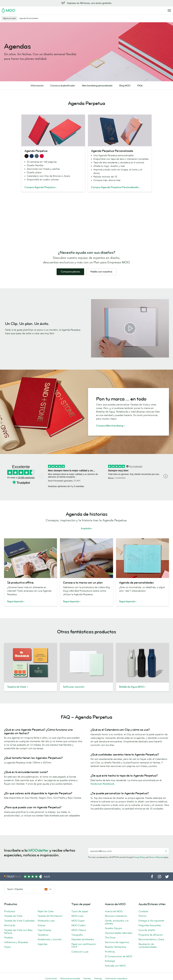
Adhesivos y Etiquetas (16, 942)
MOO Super (78, 921)
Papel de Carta (46, 911)
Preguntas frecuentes (150, 925)
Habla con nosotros (101, 272)
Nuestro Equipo (114, 928)
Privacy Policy (139, 857)
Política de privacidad (70, 978)
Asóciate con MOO (115, 966)
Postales (9, 937)
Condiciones (51, 978)
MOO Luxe (77, 916)
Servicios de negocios (117, 942)
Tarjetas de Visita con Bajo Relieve (18, 931)
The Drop (110, 937)
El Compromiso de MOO (119, 956)
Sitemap (98, 978)
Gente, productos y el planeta (117, 922)
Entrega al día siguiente (151, 921)
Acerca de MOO (114, 911)
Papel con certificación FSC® (84, 946)
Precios (142, 916)
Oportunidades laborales (119, 933)
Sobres (41, 925)
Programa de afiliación (151, 935)
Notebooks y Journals (50, 939)
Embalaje (110, 961)
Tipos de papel (80, 911)
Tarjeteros (43, 935)
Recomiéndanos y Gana (151, 939)
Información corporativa (116, 978)
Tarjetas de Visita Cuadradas (19, 921)
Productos (10, 911)
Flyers (7, 947)
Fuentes (87, 978)
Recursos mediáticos (116, 916)
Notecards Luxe (46, 921)
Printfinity (110, 952)
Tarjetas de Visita (13, 916)
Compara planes (70, 272)
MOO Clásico (79, 930)
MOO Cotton (79, 925)
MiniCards (10, 925)
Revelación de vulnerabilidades (148, 946)
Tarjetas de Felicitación (50, 916)
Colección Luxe (80, 952)
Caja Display (44, 930)
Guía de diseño (147, 930)
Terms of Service (156, 857)
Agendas (42, 944)
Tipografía (77, 935)
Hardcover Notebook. (103, 784)
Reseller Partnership (116, 947)
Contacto (143, 911)
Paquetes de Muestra (83, 939)
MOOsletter (38, 850)
